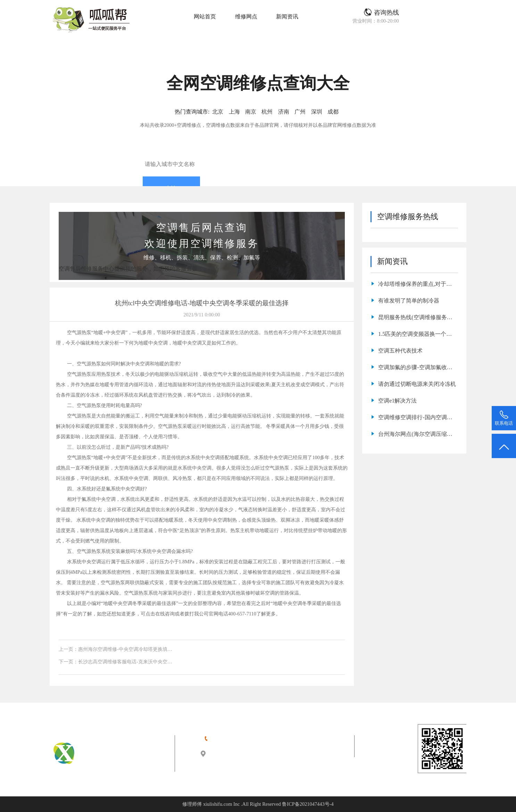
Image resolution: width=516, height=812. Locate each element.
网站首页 (205, 16)
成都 (333, 112)
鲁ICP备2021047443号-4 (308, 804)
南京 (251, 112)
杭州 (267, 112)
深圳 (317, 112)
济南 (284, 112)
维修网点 (246, 16)
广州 (300, 112)
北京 (218, 112)
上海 (234, 112)
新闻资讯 (287, 16)
